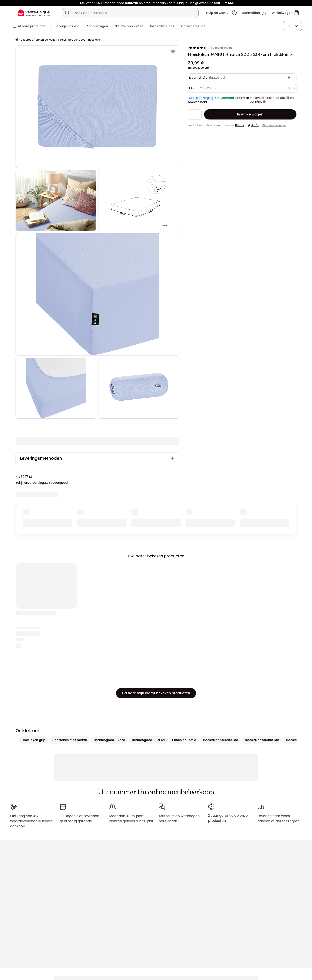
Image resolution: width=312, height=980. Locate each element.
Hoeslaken (95, 40)
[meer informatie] (264, 102)
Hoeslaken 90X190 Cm (262, 740)
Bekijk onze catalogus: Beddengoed (42, 483)
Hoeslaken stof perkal (70, 740)
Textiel (62, 40)
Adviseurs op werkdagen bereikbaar (179, 819)
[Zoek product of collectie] (67, 13)
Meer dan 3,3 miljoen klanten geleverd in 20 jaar (131, 819)
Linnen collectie (45, 40)
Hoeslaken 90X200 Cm (220, 740)
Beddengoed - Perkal (149, 740)
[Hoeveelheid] (195, 114)
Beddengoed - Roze (109, 740)
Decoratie (27, 40)
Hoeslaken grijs (34, 740)
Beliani (240, 125)
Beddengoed (77, 40)
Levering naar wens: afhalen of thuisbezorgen (278, 819)
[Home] (17, 40)
